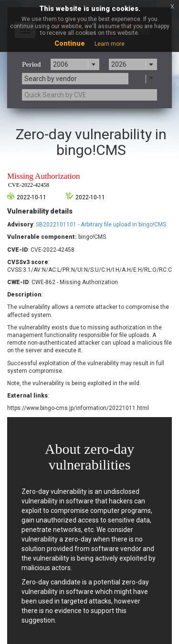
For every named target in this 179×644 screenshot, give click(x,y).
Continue (70, 43)
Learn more (110, 44)
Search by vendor (51, 79)
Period (32, 65)
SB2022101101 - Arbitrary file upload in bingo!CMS (101, 225)
